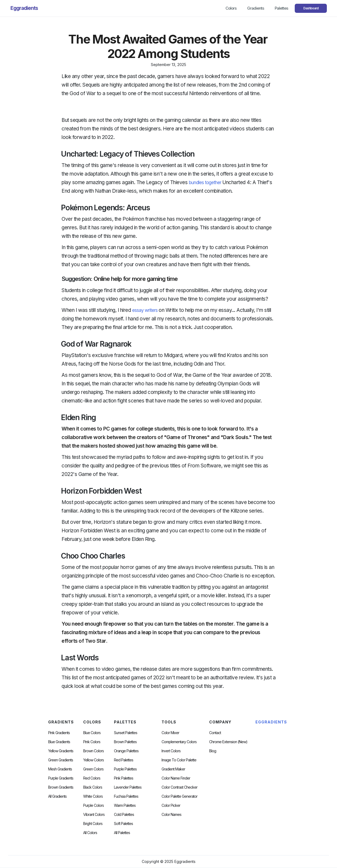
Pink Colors (92, 742)
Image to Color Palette (179, 760)
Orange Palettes (126, 751)
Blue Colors (92, 733)
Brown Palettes (125, 742)
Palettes (281, 8)
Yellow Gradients (61, 751)
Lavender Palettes (128, 787)
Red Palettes (124, 760)
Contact (215, 733)
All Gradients (57, 796)
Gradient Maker (173, 769)
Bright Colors (93, 824)
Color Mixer (170, 733)
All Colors (90, 833)
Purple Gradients (61, 778)
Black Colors (93, 787)
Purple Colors (93, 805)
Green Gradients (61, 760)
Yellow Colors (93, 760)
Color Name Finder (176, 778)
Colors (231, 8)
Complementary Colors (179, 742)
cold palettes (124, 815)
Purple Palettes (125, 769)
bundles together (205, 183)
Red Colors (92, 778)
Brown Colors (93, 751)
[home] (24, 8)
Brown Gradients (61, 787)
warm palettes (125, 805)
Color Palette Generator (179, 796)
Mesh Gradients (60, 769)
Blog (213, 751)
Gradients (256, 8)
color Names (171, 815)
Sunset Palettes (126, 733)
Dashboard (311, 8)
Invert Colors (171, 751)
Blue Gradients (59, 742)
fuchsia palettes (126, 796)
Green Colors (93, 769)
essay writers (145, 310)
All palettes (122, 833)
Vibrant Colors (94, 815)
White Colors (93, 796)
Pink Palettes (124, 778)
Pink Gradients (59, 733)
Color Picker (171, 805)
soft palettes (123, 824)
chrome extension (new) (228, 742)
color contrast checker (179, 787)
